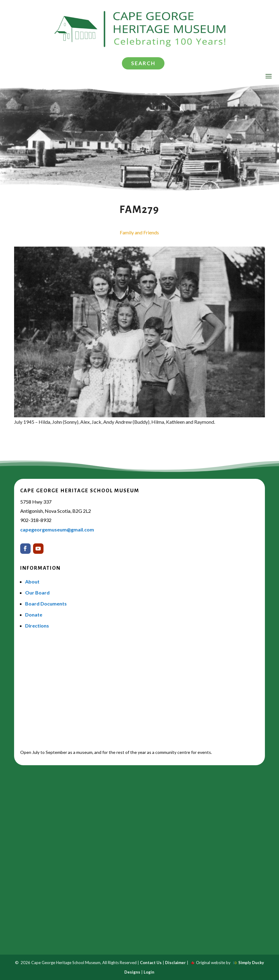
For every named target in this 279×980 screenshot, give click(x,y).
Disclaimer (175, 963)
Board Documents (46, 604)
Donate (34, 615)
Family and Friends (139, 232)
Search (143, 63)
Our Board (37, 592)
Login (149, 972)
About (32, 581)
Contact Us (151, 963)
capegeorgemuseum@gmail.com (57, 529)
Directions (37, 626)
